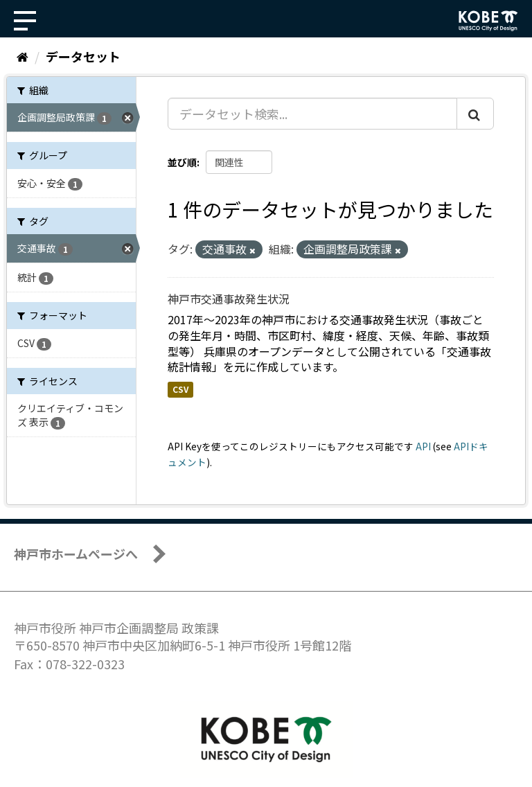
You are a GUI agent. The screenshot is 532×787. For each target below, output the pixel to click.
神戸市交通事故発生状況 (229, 299)
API (423, 446)
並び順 (182, 162)
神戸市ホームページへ (76, 554)
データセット (83, 56)
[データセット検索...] (312, 114)
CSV (180, 389)
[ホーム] (23, 56)
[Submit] (475, 114)
